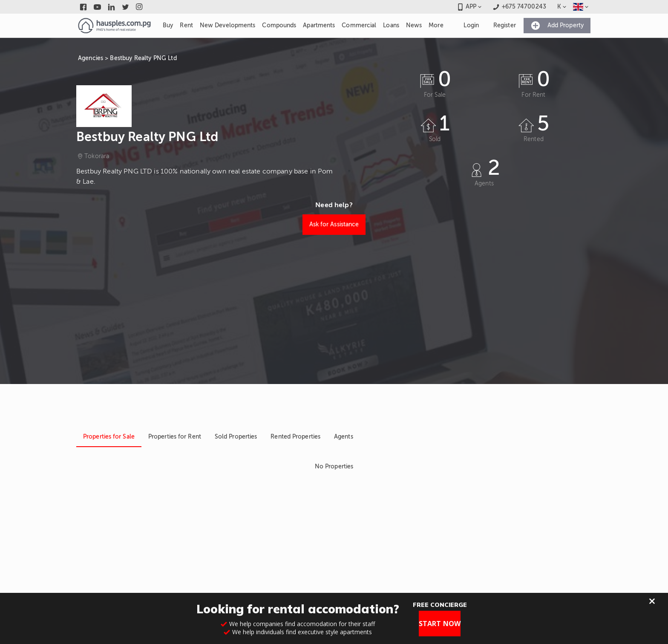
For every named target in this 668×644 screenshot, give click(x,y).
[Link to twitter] (125, 7)
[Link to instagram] (140, 7)
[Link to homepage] (114, 26)
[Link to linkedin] (111, 7)
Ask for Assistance (334, 224)
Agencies (91, 58)
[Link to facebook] (83, 7)
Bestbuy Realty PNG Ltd (143, 58)
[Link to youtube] (97, 7)
